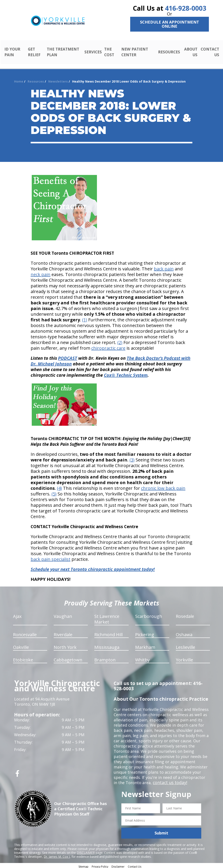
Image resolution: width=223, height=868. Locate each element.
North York (65, 646)
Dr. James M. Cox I (57, 855)
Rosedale (185, 615)
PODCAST (68, 357)
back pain (164, 267)
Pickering (145, 633)
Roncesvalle (25, 633)
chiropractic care (108, 347)
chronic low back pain (163, 487)
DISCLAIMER (86, 851)
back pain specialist (51, 558)
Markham (145, 646)
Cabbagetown (68, 658)
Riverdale (63, 633)
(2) (120, 341)
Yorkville (184, 658)
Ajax (17, 615)
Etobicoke (23, 658)
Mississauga (107, 646)
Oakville (21, 646)
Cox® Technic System (126, 374)
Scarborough (149, 615)
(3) (132, 458)
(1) (85, 318)
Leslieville (186, 646)
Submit (161, 831)
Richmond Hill (108, 633)
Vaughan (63, 615)
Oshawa (184, 633)
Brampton (105, 658)
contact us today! (169, 781)
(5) (54, 492)
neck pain (41, 273)
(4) (59, 487)
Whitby (142, 658)
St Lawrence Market (107, 618)
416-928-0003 (186, 8)
